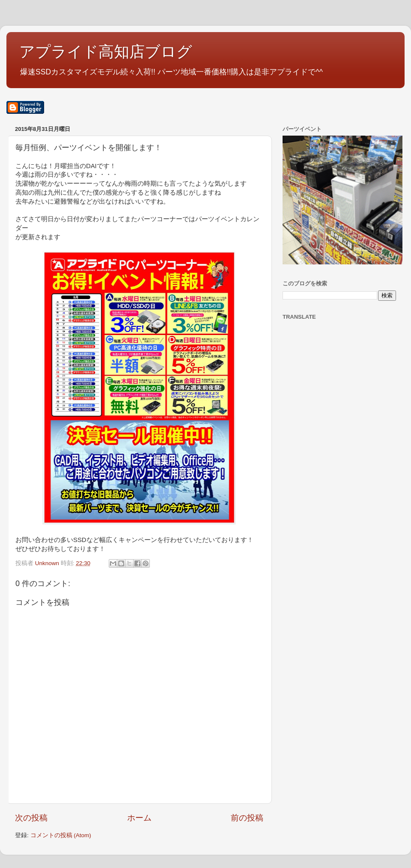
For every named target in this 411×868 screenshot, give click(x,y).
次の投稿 (31, 818)
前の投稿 (247, 818)
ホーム (139, 818)
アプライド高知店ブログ (106, 52)
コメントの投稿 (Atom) (61, 835)
